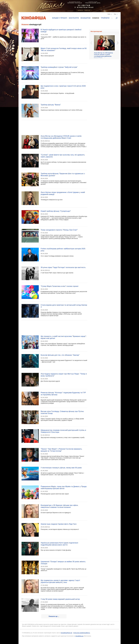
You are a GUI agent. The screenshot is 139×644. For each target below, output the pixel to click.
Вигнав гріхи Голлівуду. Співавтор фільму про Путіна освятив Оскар (62, 412)
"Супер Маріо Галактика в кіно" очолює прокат (60, 286)
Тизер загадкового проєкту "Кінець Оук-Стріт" (59, 230)
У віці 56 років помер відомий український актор (60, 599)
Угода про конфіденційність (82, 633)
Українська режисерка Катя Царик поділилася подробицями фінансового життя (59, 544)
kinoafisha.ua (79, 636)
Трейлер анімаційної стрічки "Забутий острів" (59, 67)
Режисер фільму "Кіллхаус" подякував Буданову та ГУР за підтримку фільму (63, 394)
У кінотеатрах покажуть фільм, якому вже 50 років (61, 468)
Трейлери (105, 18)
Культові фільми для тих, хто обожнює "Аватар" (60, 355)
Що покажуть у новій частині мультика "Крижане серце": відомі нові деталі (64, 337)
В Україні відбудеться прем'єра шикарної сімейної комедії (61, 31)
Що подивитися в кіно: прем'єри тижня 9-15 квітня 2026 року (63, 87)
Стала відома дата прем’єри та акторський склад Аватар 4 (64, 306)
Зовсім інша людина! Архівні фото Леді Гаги (59, 524)
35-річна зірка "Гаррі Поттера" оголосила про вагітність (63, 267)
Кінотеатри (74, 18)
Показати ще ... (54, 616)
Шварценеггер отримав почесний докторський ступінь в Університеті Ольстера (63, 431)
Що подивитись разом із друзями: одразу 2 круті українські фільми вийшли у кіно (60, 581)
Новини (96, 18)
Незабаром (85, 18)
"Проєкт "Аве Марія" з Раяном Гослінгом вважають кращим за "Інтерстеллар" (61, 450)
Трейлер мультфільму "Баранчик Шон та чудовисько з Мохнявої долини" (63, 175)
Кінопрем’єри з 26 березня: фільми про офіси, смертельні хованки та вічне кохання (60, 506)
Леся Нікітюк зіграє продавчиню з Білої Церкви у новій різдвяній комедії (63, 193)
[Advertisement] (54, 126)
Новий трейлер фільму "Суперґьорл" (56, 211)
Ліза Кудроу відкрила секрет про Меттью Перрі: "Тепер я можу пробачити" (64, 375)
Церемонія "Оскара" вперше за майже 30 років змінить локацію (63, 563)
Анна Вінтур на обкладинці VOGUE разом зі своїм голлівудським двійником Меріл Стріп (61, 137)
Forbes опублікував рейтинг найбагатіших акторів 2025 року (63, 250)
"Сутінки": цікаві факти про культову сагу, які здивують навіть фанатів (63, 156)
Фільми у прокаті (60, 18)
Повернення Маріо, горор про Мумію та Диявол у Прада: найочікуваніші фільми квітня (64, 487)
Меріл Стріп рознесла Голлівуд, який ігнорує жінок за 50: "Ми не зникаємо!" (64, 49)
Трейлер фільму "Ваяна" (51, 105)
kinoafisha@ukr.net (67, 633)
